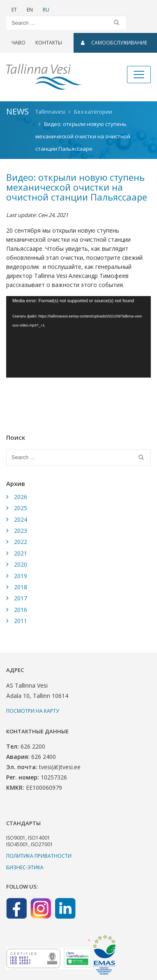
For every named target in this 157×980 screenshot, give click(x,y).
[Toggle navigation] (139, 75)
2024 (21, 519)
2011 (21, 621)
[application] (78, 337)
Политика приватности (39, 856)
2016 (21, 610)
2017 (21, 598)
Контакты (49, 43)
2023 (21, 531)
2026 (21, 497)
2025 (21, 508)
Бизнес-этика (25, 867)
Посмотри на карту (32, 711)
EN (30, 10)
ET (14, 10)
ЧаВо (18, 43)
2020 (21, 564)
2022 (21, 542)
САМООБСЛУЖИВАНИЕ (114, 43)
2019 (21, 576)
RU (46, 10)
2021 (21, 553)
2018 (21, 587)
